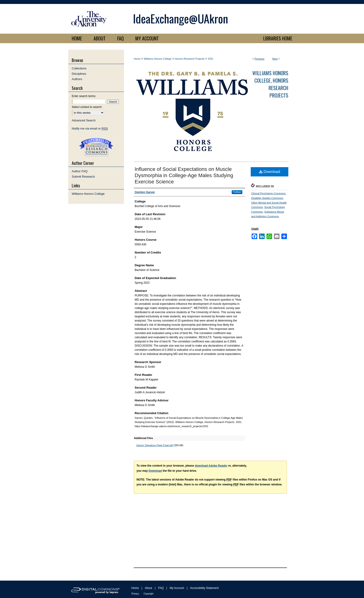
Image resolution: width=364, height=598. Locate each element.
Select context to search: (87, 107)
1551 (211, 59)
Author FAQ (80, 171)
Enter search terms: (84, 96)
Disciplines (79, 74)
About (148, 588)
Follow (237, 192)
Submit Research (83, 177)
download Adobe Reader (211, 466)
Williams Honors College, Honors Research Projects (270, 84)
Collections (79, 68)
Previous (259, 59)
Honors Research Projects (190, 59)
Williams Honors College (158, 59)
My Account (177, 588)
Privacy (135, 594)
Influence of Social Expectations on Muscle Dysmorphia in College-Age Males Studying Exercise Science (184, 175)
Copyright (148, 594)
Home (137, 59)
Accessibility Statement (204, 588)
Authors (77, 79)
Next (275, 59)
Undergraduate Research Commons (96, 147)
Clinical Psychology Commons (268, 193)
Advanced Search (84, 120)
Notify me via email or (90, 128)
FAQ (161, 588)
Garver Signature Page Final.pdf (155, 445)
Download (270, 172)
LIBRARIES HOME (278, 38)
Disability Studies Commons (267, 198)
